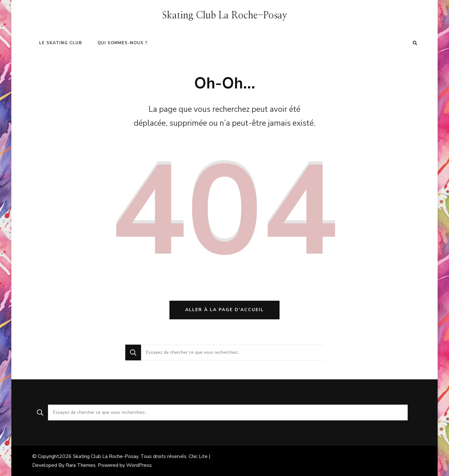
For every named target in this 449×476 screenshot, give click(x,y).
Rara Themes (81, 465)
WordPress (139, 465)
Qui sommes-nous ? (122, 43)
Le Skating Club (61, 43)
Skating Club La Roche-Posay (225, 15)
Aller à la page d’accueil (224, 310)
